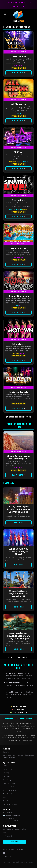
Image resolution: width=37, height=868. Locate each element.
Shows (5, 766)
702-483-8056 (10, 813)
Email (5, 832)
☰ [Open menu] (5, 14)
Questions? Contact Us (19, 417)
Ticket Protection (8, 794)
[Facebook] (4, 853)
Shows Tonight (8, 780)
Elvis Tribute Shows (9, 783)
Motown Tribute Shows (10, 787)
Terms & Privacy (8, 801)
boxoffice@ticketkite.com (13, 816)
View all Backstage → (18, 658)
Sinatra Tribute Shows (10, 790)
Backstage (6, 773)
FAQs (5, 797)
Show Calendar (8, 776)
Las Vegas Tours (8, 769)
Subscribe (14, 842)
